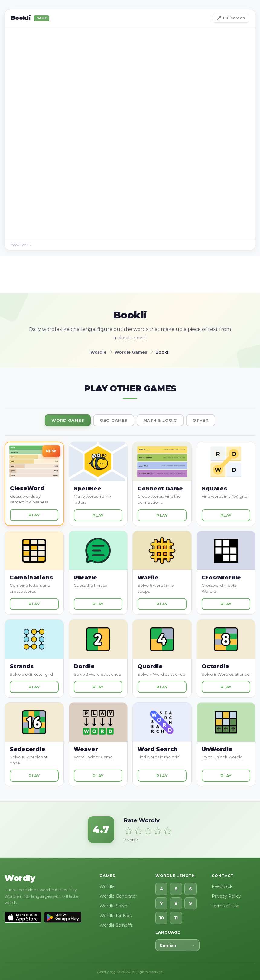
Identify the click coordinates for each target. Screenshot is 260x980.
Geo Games (114, 420)
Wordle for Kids (115, 916)
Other (201, 420)
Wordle (107, 886)
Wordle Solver (114, 906)
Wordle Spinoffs (116, 925)
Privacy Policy (226, 896)
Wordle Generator (118, 896)
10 (161, 918)
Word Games (68, 420)
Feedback (222, 886)
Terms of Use (226, 906)
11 (176, 918)
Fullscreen (231, 18)
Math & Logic (160, 420)
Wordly (20, 878)
